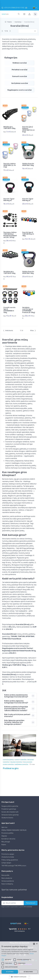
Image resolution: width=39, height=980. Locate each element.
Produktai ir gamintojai (9, 809)
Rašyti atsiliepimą (7, 884)
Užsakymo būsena (7, 818)
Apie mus (4, 827)
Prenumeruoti (31, 903)
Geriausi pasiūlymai (8, 881)
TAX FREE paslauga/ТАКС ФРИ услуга (14, 866)
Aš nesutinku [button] (28, 972)
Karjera (4, 845)
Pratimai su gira (11, 768)
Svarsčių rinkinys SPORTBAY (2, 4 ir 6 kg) (10, 165)
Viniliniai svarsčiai (20, 63)
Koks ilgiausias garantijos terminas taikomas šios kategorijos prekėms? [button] (14, 722)
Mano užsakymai (7, 878)
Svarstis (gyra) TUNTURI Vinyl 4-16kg (28, 234)
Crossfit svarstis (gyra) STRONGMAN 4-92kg (9, 310)
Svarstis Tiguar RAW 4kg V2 (9, 200)
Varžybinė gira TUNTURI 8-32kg (9, 272)
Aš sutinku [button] (10, 972)
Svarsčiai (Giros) (8, 760)
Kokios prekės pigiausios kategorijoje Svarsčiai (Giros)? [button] (16, 702)
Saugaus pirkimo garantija (10, 806)
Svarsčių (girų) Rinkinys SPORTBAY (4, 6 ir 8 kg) (29, 129)
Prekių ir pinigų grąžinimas (10, 860)
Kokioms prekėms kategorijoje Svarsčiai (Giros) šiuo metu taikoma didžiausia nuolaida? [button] (16, 709)
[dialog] (19, 961)
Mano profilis (5, 875)
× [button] (37, 944)
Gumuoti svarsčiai (19, 76)
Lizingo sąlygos (6, 863)
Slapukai (4, 836)
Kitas (33, 331)
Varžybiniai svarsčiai (20, 83)
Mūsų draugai (6, 842)
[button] (19, 977)
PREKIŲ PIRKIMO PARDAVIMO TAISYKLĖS (14, 830)
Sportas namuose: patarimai (14, 890)
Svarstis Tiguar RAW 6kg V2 (28, 200)
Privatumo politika (7, 833)
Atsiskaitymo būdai (8, 857)
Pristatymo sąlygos (8, 854)
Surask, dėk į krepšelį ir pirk (10, 812)
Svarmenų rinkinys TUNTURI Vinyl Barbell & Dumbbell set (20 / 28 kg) (10, 235)
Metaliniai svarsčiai (19, 70)
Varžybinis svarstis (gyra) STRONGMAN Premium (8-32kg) (29, 310)
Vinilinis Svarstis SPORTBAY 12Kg (28, 272)
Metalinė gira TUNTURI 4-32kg (9, 128)
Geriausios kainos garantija (10, 815)
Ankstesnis (8, 331)
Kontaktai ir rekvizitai (8, 839)
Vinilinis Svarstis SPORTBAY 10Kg (28, 165)
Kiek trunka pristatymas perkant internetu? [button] (17, 715)
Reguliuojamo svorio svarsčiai (19, 90)
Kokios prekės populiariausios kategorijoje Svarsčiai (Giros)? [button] (16, 696)
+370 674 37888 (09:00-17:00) (13, 8)
